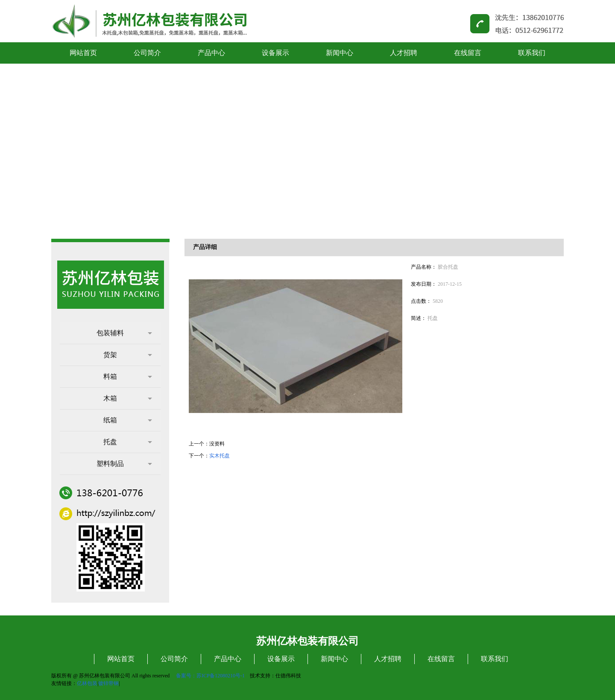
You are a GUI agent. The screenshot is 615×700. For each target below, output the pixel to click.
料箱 (128, 376)
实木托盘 (220, 456)
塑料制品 (124, 464)
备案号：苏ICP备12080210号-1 (210, 676)
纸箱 (128, 420)
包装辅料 (124, 333)
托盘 (128, 442)
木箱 (128, 398)
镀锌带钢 (108, 683)
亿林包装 (87, 683)
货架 (128, 355)
